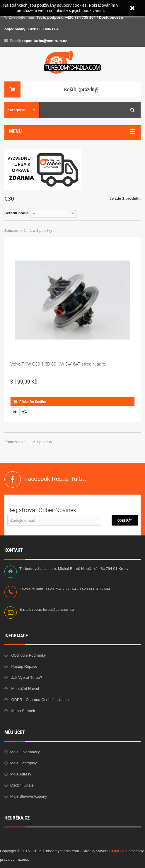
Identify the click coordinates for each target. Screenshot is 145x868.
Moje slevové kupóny (29, 796)
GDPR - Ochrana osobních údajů (39, 700)
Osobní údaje (22, 785)
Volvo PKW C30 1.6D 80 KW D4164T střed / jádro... (59, 364)
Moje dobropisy (23, 763)
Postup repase (24, 666)
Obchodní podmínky (28, 655)
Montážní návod (25, 689)
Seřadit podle (16, 213)
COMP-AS (118, 851)
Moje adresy (21, 774)
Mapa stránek (23, 711)
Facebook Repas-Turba (13, 479)
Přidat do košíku (30, 402)
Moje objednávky (25, 752)
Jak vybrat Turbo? (26, 677)
